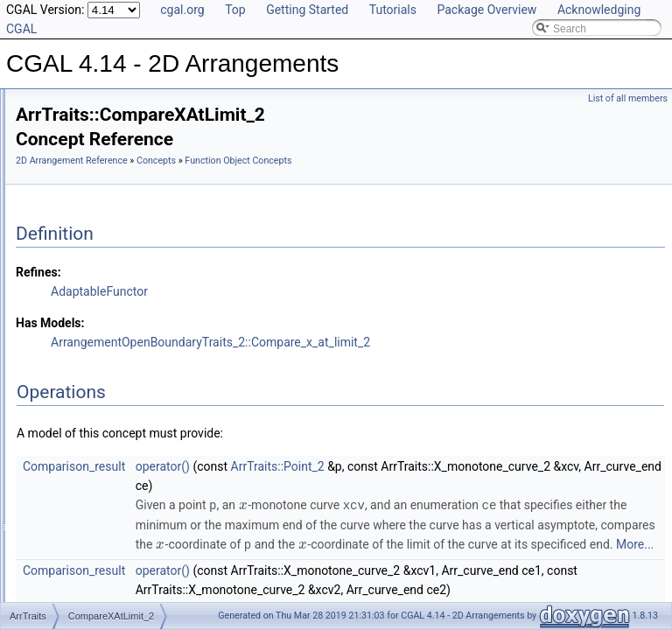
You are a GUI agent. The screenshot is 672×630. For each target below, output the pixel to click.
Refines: (257, 273)
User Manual (59, 122)
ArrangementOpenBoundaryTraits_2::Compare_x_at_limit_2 (429, 343)
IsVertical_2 (99, 527)
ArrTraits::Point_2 (497, 467)
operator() (381, 467)
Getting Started (307, 10)
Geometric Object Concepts (122, 199)
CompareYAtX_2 (111, 353)
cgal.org (182, 10)
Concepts (66, 161)
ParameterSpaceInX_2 (125, 584)
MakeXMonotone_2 (117, 546)
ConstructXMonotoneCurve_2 (141, 469)
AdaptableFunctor (318, 292)
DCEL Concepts (95, 180)
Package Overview (486, 10)
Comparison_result (293, 467)
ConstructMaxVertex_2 (125, 430)
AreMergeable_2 (111, 257)
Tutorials (393, 10)
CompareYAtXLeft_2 (119, 373)
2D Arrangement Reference (290, 142)
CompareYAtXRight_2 (123, 392)
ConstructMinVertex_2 (123, 450)
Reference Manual (73, 142)
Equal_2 (91, 488)
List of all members (628, 98)
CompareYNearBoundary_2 (136, 411)
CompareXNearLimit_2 (125, 315)
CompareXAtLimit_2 (119, 296)
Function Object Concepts (118, 219)
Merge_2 (92, 565)
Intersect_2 (98, 507)
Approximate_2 (107, 238)
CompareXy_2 (105, 334)
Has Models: (269, 324)
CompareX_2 (103, 276)
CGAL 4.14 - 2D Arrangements (87, 103)
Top (235, 10)
